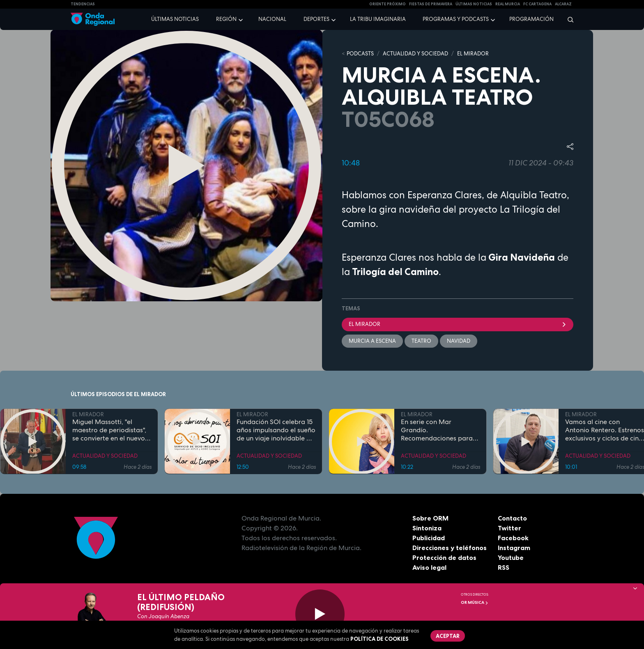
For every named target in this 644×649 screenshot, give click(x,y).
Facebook (513, 538)
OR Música (475, 602)
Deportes (316, 19)
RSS (504, 567)
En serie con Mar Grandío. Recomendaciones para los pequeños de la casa (437, 430)
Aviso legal (429, 567)
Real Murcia (508, 4)
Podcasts (360, 54)
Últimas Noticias (474, 4)
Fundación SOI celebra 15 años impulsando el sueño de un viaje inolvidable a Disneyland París (276, 430)
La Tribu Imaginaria (378, 19)
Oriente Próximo (388, 4)
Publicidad (429, 538)
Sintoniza (427, 528)
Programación (531, 19)
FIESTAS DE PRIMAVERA (431, 4)
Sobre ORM (430, 518)
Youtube (511, 557)
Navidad (459, 341)
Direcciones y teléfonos (450, 548)
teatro (421, 341)
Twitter (509, 528)
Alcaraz (563, 4)
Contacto (512, 518)
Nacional (272, 19)
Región (226, 19)
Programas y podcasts (456, 19)
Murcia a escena (372, 341)
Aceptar (448, 636)
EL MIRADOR (473, 54)
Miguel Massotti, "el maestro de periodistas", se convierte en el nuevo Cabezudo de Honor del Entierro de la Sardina (109, 430)
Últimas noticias (175, 19)
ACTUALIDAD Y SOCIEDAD (415, 54)
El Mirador (458, 324)
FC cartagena (537, 4)
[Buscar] (568, 19)
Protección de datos (444, 557)
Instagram (514, 548)
